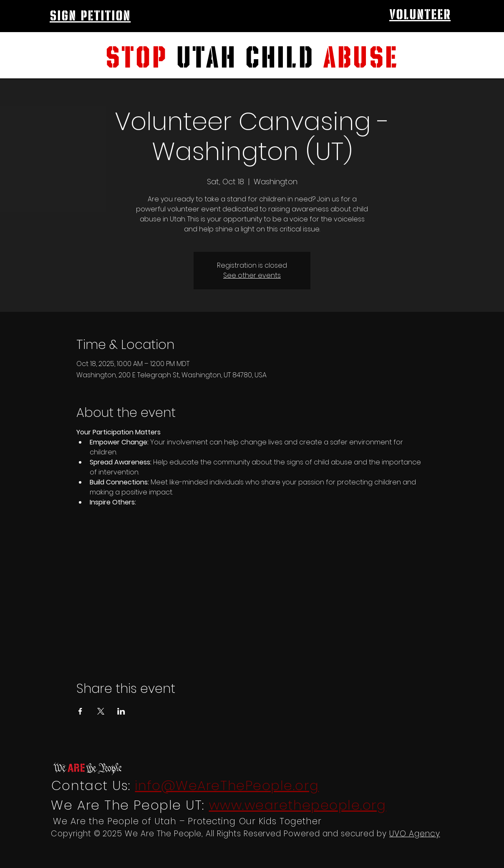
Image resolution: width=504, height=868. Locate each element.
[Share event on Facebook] (80, 711)
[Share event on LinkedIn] (121, 711)
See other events (252, 275)
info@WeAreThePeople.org (227, 785)
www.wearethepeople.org (298, 805)
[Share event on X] (101, 711)
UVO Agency (415, 834)
